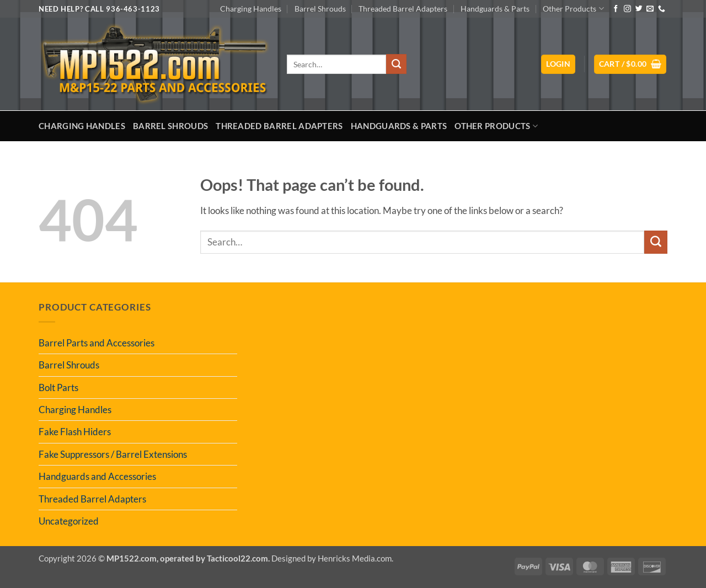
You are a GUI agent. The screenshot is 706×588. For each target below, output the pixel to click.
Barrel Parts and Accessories (97, 343)
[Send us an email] (650, 9)
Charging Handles (251, 9)
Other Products (573, 9)
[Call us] (662, 9)
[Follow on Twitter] (639, 9)
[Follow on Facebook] (616, 9)
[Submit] (396, 64)
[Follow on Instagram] (627, 9)
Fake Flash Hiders (75, 432)
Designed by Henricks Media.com (331, 558)
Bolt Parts (58, 387)
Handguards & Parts (495, 9)
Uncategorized (69, 521)
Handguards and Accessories (97, 476)
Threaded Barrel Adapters (403, 9)
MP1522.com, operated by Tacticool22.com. (188, 558)
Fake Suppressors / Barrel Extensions (113, 454)
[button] (558, 64)
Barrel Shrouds (320, 9)
